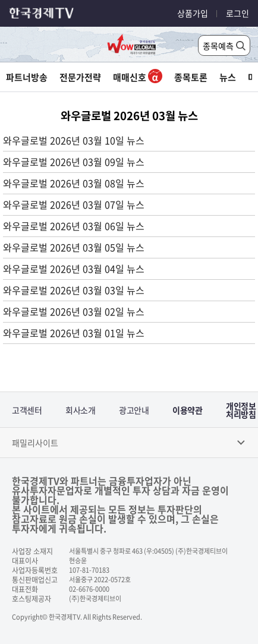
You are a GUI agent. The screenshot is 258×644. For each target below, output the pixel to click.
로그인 (237, 13)
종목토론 (191, 77)
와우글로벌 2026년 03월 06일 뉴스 (74, 226)
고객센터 (27, 410)
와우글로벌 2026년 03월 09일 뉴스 (74, 162)
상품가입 (193, 13)
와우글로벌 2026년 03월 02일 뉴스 (74, 311)
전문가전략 (80, 77)
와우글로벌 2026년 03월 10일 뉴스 (74, 140)
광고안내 (134, 410)
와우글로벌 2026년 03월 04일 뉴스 (74, 269)
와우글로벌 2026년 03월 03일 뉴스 (74, 290)
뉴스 (228, 77)
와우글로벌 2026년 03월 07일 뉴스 (74, 204)
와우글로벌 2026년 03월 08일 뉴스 (74, 183)
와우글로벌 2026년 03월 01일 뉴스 (74, 333)
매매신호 (138, 77)
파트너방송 (27, 77)
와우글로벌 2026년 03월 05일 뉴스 (74, 247)
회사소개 (80, 410)
